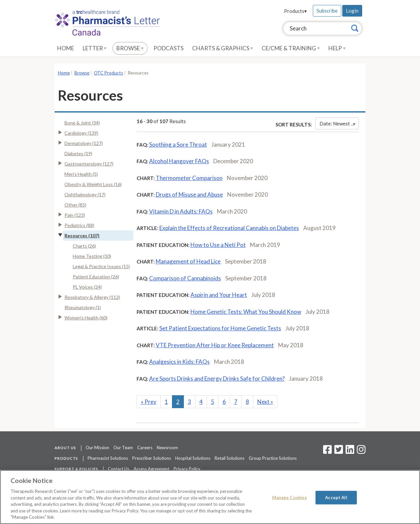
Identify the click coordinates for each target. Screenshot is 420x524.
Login (352, 11)
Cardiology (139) (81, 133)
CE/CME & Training (291, 48)
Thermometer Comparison (189, 178)
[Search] (355, 28)
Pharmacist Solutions (108, 458)
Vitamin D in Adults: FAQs (181, 211)
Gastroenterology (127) (89, 164)
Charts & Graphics (223, 48)
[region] (210, 497)
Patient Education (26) (96, 277)
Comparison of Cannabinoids (185, 278)
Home (66, 48)
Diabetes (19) (78, 153)
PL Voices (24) (87, 287)
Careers (145, 448)
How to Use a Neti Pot (218, 245)
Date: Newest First (339, 123)
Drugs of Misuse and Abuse (189, 194)
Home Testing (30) (92, 256)
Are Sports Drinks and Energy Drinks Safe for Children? (217, 379)
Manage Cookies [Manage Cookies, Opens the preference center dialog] (290, 497)
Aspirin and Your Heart (219, 295)
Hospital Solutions (193, 458)
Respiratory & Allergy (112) (92, 297)
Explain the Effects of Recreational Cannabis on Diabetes (229, 228)
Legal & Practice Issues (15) (101, 266)
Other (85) (75, 205)
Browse (130, 48)
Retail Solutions (230, 458)
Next (265, 402)
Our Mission (97, 448)
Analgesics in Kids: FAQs (179, 362)
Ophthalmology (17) (85, 194)
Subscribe (327, 11)
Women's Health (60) (86, 318)
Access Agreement (151, 469)
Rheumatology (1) (83, 307)
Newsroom (167, 448)
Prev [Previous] (149, 402)
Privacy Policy (187, 469)
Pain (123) (75, 215)
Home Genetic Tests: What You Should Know (246, 312)
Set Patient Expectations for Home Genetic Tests (220, 328)
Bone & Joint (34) (82, 123)
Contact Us (119, 469)
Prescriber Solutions (152, 458)
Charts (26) (84, 246)
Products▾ (295, 11)
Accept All (336, 497)
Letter (95, 48)
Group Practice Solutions (273, 458)
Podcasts (168, 48)
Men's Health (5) (81, 174)
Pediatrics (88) (79, 225)
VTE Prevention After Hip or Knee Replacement (215, 345)
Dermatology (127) (84, 143)
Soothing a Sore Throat (178, 144)
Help (337, 48)
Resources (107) (82, 236)
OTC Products (108, 73)
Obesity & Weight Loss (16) (93, 184)
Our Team (123, 448)
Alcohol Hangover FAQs (179, 161)
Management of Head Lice (188, 261)
